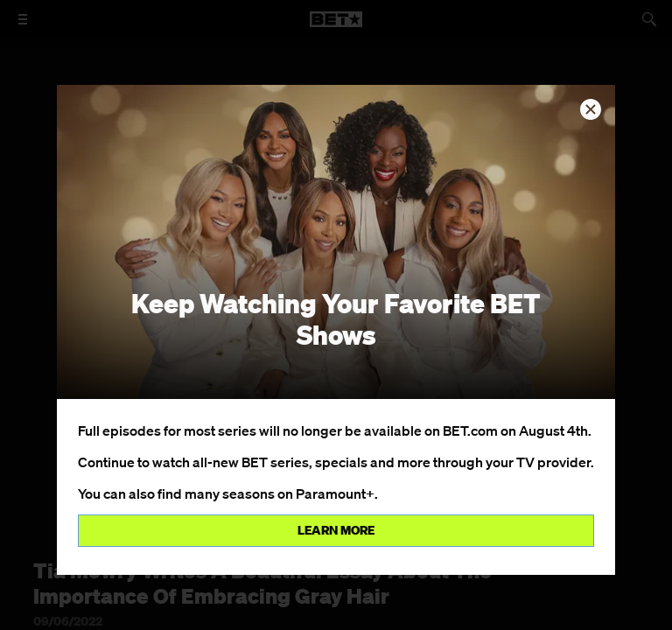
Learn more (336, 530)
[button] (591, 109)
